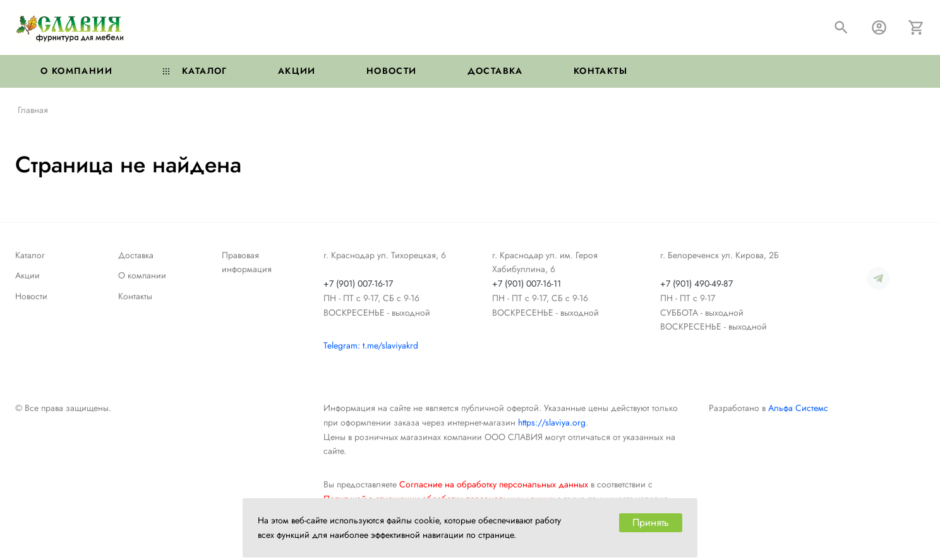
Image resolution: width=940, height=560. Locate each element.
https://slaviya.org (552, 422)
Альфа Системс (798, 408)
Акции (297, 71)
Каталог (195, 71)
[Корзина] (916, 27)
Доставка (495, 71)
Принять (651, 522)
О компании (76, 71)
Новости (392, 71)
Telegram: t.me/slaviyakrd (371, 345)
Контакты (600, 71)
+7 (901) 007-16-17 (358, 283)
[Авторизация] (879, 27)
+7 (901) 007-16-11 (527, 283)
